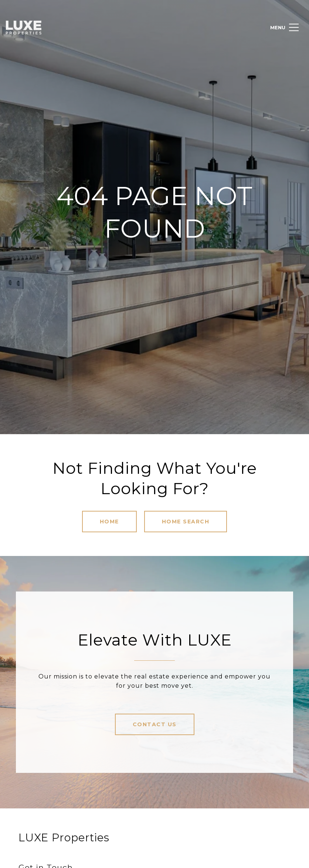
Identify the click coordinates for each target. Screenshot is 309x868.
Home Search (186, 522)
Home (109, 522)
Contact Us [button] (155, 724)
